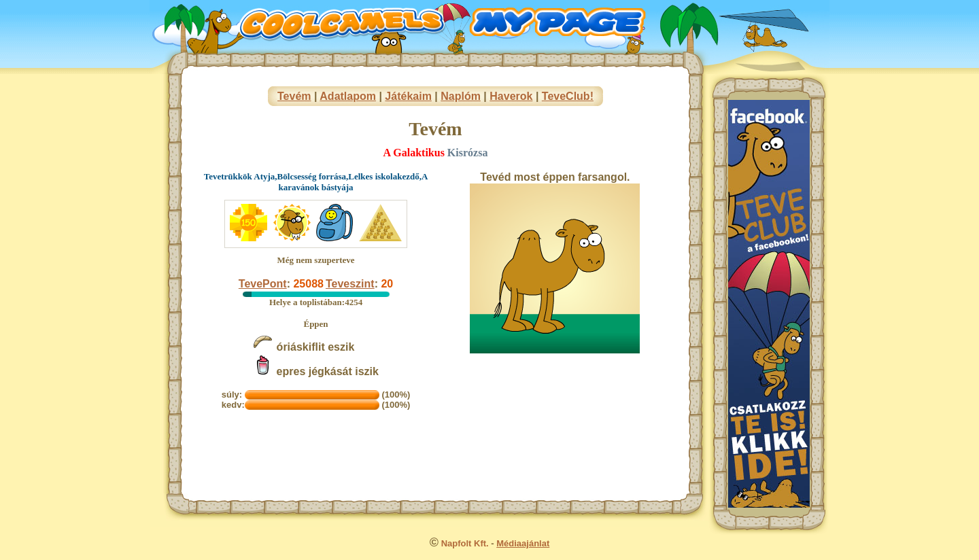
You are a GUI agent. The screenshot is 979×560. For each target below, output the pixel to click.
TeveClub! (568, 96)
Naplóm (461, 96)
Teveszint (350, 284)
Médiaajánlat (523, 543)
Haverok (511, 96)
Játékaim (408, 96)
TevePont (263, 284)
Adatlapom (348, 96)
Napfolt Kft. (465, 543)
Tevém (294, 96)
